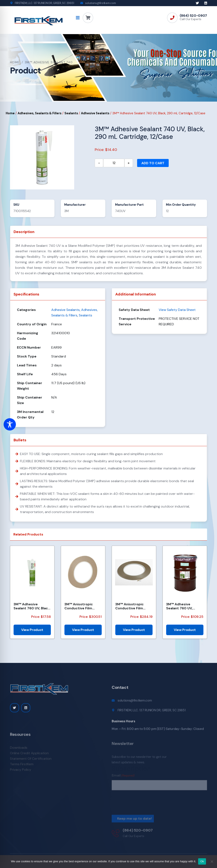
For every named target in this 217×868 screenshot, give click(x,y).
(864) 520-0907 (193, 16)
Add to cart (153, 163)
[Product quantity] (114, 163)
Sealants (71, 113)
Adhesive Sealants (95, 113)
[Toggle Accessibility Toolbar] (10, 424)
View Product (32, 630)
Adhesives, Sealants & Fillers (40, 113)
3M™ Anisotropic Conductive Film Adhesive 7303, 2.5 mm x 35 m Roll (80, 606)
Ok (202, 861)
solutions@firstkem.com (100, 3)
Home (15, 62)
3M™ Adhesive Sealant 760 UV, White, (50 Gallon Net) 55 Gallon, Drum (184, 606)
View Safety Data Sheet (177, 310)
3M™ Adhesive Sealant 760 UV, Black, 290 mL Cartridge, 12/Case (32, 606)
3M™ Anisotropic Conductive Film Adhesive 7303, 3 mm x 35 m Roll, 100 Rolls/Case (133, 606)
